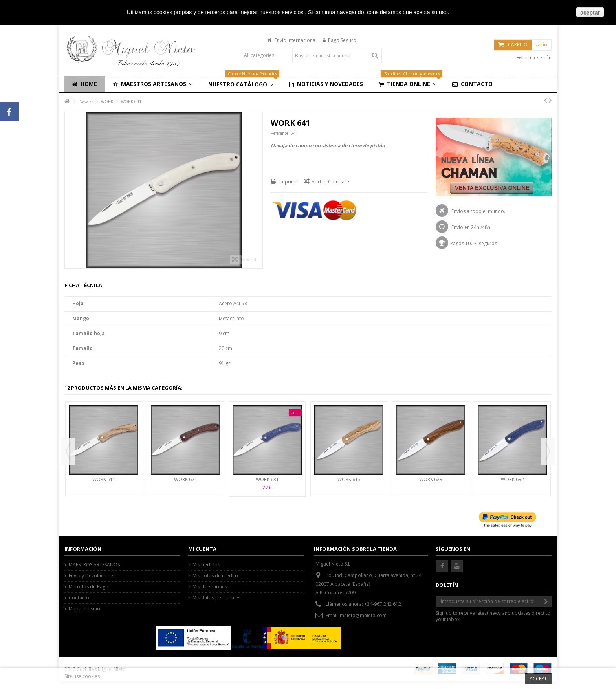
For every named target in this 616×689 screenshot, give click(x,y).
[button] (153, 84)
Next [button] (548, 451)
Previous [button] (68, 451)
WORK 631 (267, 479)
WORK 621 (186, 479)
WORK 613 (349, 479)
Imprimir (288, 182)
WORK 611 (104, 479)
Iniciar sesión (534, 58)
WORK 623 (431, 479)
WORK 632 (512, 479)
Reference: (280, 133)
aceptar (590, 13)
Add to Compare (330, 182)
